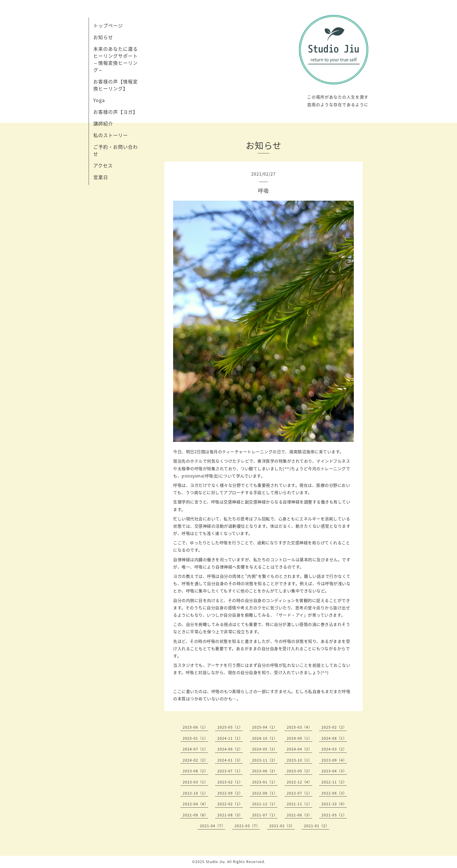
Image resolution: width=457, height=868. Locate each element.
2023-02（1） (230, 782)
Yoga (99, 100)
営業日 (101, 177)
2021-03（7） (247, 826)
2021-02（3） (282, 826)
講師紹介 (103, 123)
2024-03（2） (334, 749)
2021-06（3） (299, 815)
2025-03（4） (299, 727)
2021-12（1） (265, 804)
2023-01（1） (265, 782)
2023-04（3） (334, 771)
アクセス (103, 165)
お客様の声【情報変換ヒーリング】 (116, 85)
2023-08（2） (195, 771)
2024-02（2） (195, 760)
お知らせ (103, 37)
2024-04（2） (299, 749)
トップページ (108, 25)
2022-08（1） (265, 793)
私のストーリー (111, 135)
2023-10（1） (299, 760)
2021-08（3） (230, 815)
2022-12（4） (299, 782)
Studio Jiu (215, 862)
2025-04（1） (265, 727)
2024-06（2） (230, 749)
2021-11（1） (299, 804)
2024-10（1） (265, 738)
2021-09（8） (195, 815)
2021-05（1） (334, 815)
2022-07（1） (299, 793)
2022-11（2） (334, 782)
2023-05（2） (299, 771)
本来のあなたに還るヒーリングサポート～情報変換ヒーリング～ (116, 59)
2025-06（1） (195, 727)
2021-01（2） (317, 826)
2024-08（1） (334, 738)
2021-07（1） (265, 815)
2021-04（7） (213, 826)
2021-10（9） (334, 804)
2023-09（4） (334, 760)
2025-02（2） (334, 727)
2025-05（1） (230, 727)
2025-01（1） (195, 738)
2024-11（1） (230, 738)
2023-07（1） (230, 771)
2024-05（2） (265, 749)
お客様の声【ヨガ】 (116, 112)
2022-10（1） (195, 793)
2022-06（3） (334, 793)
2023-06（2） (265, 771)
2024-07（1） (195, 749)
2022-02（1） (230, 804)
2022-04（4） (195, 804)
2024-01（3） (230, 760)
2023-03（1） (195, 782)
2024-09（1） (299, 738)
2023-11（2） (265, 760)
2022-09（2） (230, 793)
